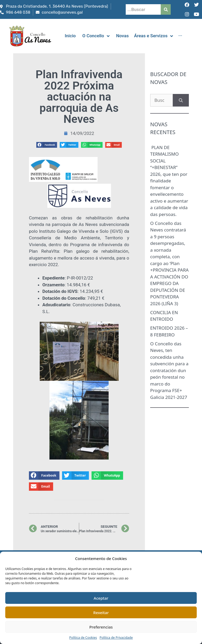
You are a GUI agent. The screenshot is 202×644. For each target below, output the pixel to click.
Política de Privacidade (116, 638)
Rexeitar (101, 613)
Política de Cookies (83, 638)
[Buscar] (181, 100)
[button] (47, 145)
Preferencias (101, 627)
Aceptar (101, 598)
